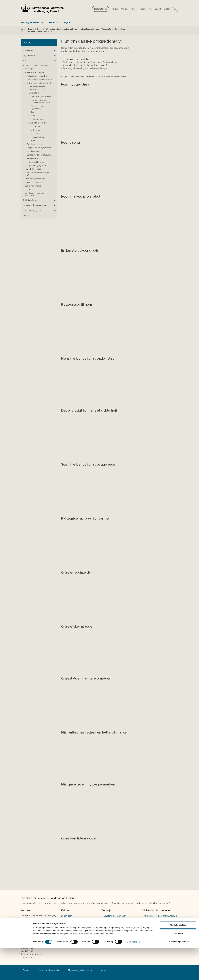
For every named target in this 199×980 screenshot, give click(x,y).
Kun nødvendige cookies (178, 973)
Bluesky (68, 932)
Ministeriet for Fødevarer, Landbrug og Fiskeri (160, 917)
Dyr (66, 22)
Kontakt (147, 932)
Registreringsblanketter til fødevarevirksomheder (115, 938)
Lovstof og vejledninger (115, 916)
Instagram (69, 924)
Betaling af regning (30, 937)
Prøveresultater (111, 928)
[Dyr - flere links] (69, 21)
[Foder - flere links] (57, 21)
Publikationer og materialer (116, 924)
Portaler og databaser (114, 920)
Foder (52, 22)
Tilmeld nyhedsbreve (113, 932)
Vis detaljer (132, 973)
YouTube (68, 936)
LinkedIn (68, 916)
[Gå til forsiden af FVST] (42, 9)
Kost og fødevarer (31, 22)
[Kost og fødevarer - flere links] (42, 21)
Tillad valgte (178, 965)
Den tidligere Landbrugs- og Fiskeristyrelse (157, 925)
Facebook (69, 920)
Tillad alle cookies (178, 957)
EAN (23, 934)
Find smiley (99, 9)
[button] (54, 51)
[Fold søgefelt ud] (175, 9)
